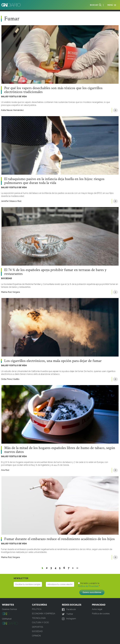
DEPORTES (38, 627)
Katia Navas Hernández (12, 110)
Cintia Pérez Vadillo (10, 379)
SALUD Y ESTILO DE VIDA (14, 97)
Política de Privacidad (88, 586)
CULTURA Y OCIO (40, 622)
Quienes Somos (9, 609)
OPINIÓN (36, 636)
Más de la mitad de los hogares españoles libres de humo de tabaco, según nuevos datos (60, 450)
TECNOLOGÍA (39, 618)
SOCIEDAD (7, 278)
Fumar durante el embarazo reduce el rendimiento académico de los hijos (59, 539)
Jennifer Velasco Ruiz (11, 201)
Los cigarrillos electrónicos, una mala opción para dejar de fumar (53, 361)
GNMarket (7, 619)
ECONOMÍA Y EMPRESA (44, 614)
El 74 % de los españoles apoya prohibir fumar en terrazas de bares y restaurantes (55, 272)
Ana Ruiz (5, 470)
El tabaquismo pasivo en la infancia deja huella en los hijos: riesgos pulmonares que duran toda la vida (54, 181)
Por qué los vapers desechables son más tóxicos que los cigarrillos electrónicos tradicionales (53, 90)
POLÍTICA (37, 609)
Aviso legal (97, 609)
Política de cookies (101, 614)
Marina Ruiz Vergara (10, 292)
